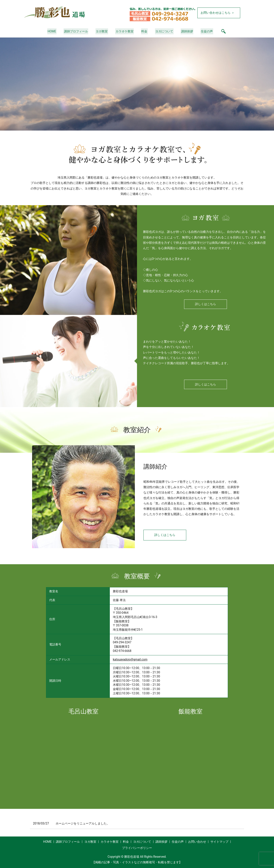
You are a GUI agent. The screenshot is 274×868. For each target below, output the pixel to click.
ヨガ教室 (103, 31)
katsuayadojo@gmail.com (130, 659)
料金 (144, 31)
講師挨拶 (185, 31)
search (221, 31)
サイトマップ (219, 842)
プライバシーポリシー (137, 848)
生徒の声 (205, 31)
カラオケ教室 (125, 31)
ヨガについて (163, 31)
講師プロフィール (77, 31)
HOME (54, 31)
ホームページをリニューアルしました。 (83, 823)
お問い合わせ (197, 842)
